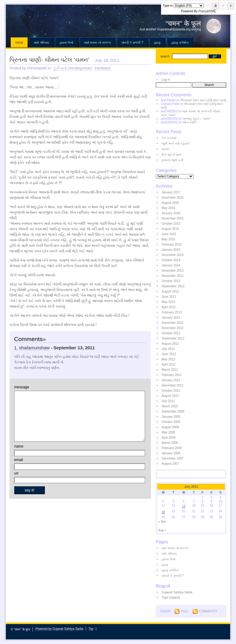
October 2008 (171, 422)
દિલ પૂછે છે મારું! (172, 155)
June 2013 (169, 297)
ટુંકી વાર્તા (60, 68)
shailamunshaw (34, 348)
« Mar (162, 522)
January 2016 (171, 213)
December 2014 (173, 255)
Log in (166, 80)
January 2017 (171, 192)
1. (16, 348)
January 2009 (171, 417)
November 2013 (173, 276)
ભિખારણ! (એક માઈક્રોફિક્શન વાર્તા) (204, 100)
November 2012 (173, 328)
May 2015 (168, 239)
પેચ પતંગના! (169, 138)
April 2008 (169, 438)
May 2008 (168, 432)
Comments (208, 611)
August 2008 (170, 427)
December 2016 (173, 198)
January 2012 (171, 380)
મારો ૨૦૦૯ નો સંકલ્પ (97, 43)
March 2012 (170, 370)
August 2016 (170, 203)
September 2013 (173, 286)
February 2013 (172, 312)
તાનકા (165, 149)
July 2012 (168, 349)
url (16, 473)
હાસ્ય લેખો (67, 43)
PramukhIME (207, 11)
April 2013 (169, 307)
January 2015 (171, 250)
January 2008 (171, 453)
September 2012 (173, 338)
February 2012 (172, 375)
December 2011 (173, 385)
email (19, 460)
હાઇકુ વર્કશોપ (180, 43)
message (22, 387)
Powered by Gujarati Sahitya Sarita (59, 629)
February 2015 (172, 244)
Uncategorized (80, 68)
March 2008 (170, 443)
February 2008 (172, 448)
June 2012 (169, 354)
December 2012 (173, 323)
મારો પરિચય (41, 43)
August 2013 (170, 291)
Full (185, 611)
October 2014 (171, 260)
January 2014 (171, 265)
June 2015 (169, 234)
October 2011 (171, 391)
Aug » (162, 530)
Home (19, 43)
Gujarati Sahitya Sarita (177, 592)
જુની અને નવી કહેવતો (176, 144)
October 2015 (171, 224)
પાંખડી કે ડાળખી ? (132, 43)
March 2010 (170, 406)
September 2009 (173, 411)
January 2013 (171, 318)
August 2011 (170, 396)
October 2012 (171, 333)
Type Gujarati (171, 597)
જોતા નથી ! (190, 122)
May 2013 (168, 302)
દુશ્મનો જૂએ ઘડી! (173, 160)
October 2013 (171, 281)
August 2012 (170, 344)
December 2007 (173, 458)
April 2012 (169, 365)
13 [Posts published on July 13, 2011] (184, 506)
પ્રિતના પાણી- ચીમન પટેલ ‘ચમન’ (49, 60)
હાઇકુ (157, 43)
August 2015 (170, 229)
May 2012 (168, 359)
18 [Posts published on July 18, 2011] (163, 512)
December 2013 (173, 271)
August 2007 (170, 464)
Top (91, 629)
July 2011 (168, 401)
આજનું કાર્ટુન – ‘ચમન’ (197, 119)
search (165, 56)
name (19, 446)
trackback (102, 68)
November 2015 (173, 218)
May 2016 (168, 208)
